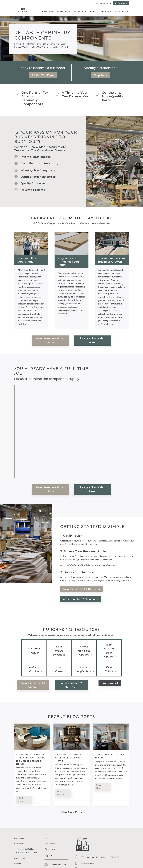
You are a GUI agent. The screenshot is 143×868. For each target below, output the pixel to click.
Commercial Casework (28, 853)
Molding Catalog (34, 669)
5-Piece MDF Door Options (84, 651)
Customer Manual (34, 651)
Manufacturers (80, 12)
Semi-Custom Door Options (109, 651)
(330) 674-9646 (87, 863)
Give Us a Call (110, 683)
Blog (46, 838)
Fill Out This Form (43, 75)
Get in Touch (121, 3)
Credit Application (84, 669)
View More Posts (71, 812)
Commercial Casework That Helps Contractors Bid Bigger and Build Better (31, 759)
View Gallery (109, 669)
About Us (105, 12)
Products (94, 12)
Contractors (62, 12)
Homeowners (48, 12)
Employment (50, 844)
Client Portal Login (103, 3)
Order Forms (59, 669)
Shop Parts (100, 75)
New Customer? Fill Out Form (51, 341)
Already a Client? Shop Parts (92, 341)
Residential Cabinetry (27, 849)
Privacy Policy (50, 849)
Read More (20, 799)
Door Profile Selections (59, 651)
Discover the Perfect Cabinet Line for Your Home (69, 758)
